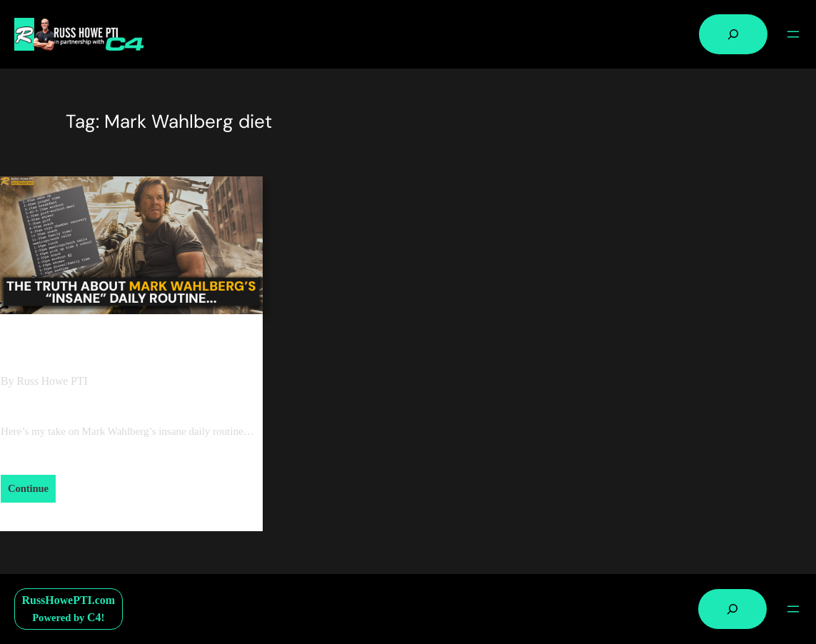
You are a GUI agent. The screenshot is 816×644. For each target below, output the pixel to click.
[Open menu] (793, 34)
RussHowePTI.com (69, 600)
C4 (94, 617)
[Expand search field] (733, 34)
